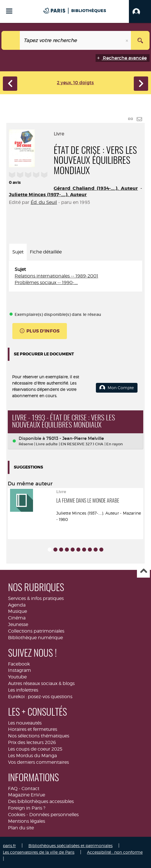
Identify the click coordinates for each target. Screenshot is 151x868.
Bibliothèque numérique (35, 638)
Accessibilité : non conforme (115, 852)
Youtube (17, 677)
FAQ (13, 789)
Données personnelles (54, 815)
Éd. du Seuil (44, 202)
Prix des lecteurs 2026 (32, 742)
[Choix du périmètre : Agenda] (11, 40)
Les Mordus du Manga (32, 756)
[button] (140, 11)
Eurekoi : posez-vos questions (40, 697)
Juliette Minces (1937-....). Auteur (48, 195)
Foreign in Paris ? (27, 808)
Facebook (19, 664)
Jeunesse (18, 624)
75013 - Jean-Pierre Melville (75, 438)
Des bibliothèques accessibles (41, 801)
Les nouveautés (25, 723)
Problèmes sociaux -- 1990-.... (46, 283)
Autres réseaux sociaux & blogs (41, 683)
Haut (143, 571)
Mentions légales (27, 821)
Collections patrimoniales (36, 631)
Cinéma (17, 618)
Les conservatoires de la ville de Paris (39, 852)
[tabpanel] (75, 276)
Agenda (17, 605)
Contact (30, 789)
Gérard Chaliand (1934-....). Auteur (96, 188)
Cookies (17, 815)
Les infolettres (23, 690)
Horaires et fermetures (33, 729)
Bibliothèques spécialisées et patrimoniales (70, 846)
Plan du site (21, 828)
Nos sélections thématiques (39, 736)
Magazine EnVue (27, 795)
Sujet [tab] (18, 252)
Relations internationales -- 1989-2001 (56, 276)
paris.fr (9, 846)
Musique (18, 611)
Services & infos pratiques (36, 598)
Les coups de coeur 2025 (35, 749)
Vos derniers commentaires (38, 762)
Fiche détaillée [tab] (46, 252)
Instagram (20, 670)
